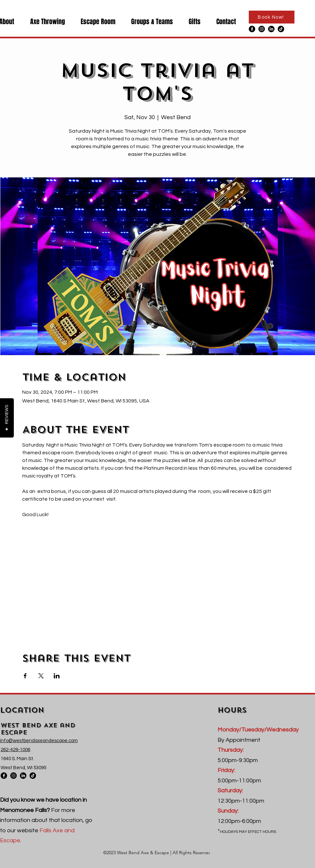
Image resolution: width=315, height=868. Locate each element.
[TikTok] (281, 29)
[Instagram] (262, 29)
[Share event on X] (41, 676)
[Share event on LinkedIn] (57, 676)
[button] (44, 21)
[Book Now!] (272, 17)
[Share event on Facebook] (25, 676)
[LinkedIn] (271, 29)
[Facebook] (252, 29)
